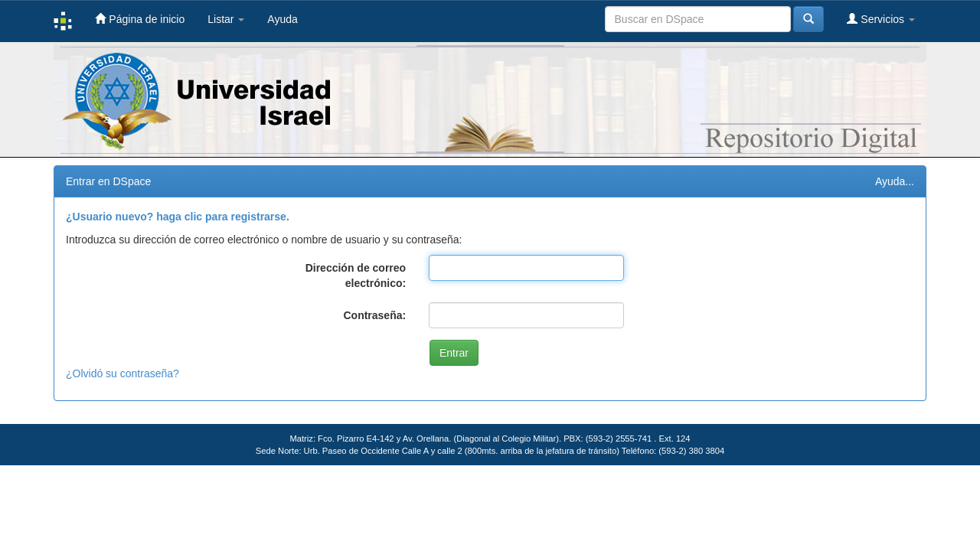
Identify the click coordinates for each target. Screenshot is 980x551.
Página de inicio (140, 19)
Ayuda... (895, 181)
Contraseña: (374, 315)
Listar (226, 19)
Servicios (881, 19)
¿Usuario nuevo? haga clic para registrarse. (178, 217)
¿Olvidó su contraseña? (122, 373)
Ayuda (282, 19)
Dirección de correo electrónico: (356, 275)
